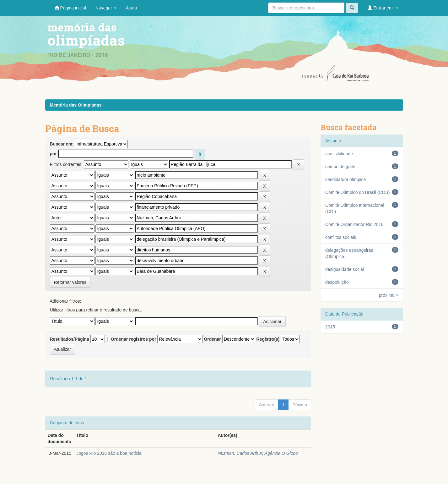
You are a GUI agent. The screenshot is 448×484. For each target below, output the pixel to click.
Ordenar (212, 339)
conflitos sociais (341, 237)
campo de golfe (340, 167)
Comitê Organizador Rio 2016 (354, 224)
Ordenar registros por (134, 339)
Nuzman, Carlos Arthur (240, 453)
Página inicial (70, 8)
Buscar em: (62, 144)
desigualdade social (345, 269)
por (54, 154)
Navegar (106, 8)
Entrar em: (383, 8)
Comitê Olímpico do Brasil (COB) (357, 192)
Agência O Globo (281, 453)
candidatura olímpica (345, 179)
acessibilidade (339, 154)
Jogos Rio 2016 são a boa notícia (109, 453)
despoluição (337, 282)
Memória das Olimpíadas (76, 105)
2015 (330, 327)
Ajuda (132, 8)
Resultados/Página (70, 339)
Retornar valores (70, 282)
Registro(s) (268, 339)
